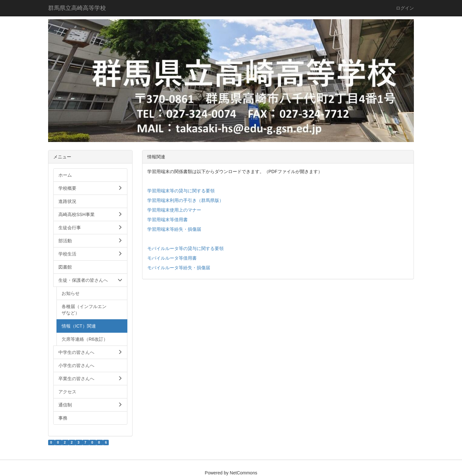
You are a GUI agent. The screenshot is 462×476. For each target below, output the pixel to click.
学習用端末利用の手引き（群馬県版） (185, 200)
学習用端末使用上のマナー (174, 210)
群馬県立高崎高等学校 (77, 8)
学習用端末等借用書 (167, 220)
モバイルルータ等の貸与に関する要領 (185, 248)
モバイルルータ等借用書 (172, 258)
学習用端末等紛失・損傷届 (174, 229)
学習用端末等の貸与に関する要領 (181, 191)
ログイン (405, 8)
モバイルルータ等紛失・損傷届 (179, 268)
